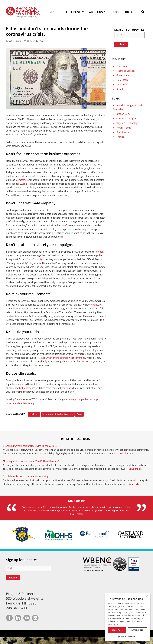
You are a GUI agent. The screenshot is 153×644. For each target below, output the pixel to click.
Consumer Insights (126, 119)
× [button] (147, 597)
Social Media (123, 132)
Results (55, 12)
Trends (79, 414)
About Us (99, 12)
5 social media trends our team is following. (26, 476)
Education (122, 66)
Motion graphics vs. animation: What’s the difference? (31, 461)
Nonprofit (122, 84)
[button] (143, 12)
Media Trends (124, 128)
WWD (65, 225)
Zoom (24, 184)
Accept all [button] (117, 630)
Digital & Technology (128, 123)
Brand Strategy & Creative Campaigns (58, 414)
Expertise (76, 12)
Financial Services (126, 71)
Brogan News (123, 114)
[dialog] (128, 617)
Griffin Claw (25, 388)
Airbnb (95, 305)
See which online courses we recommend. (64, 358)
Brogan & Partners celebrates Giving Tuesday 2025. (30, 446)
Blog (115, 12)
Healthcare (34, 414)
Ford (39, 384)
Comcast (21, 180)
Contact (130, 12)
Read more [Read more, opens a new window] (113, 624)
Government (123, 75)
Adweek (99, 252)
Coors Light (38, 259)
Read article (127, 454)
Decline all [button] (137, 630)
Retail (120, 89)
